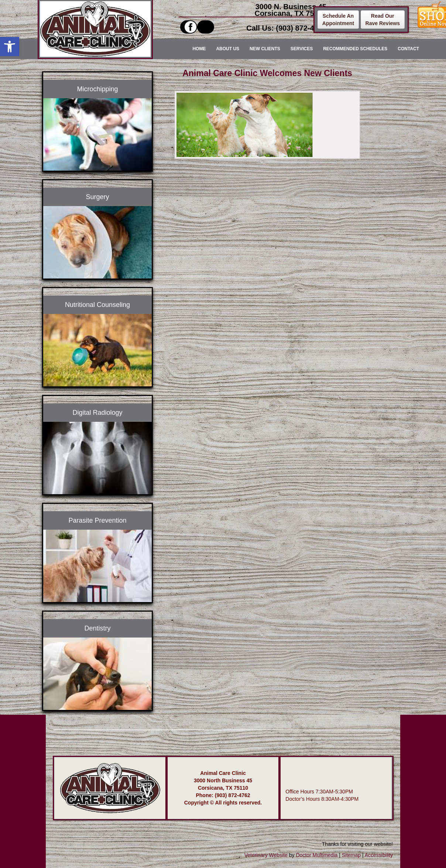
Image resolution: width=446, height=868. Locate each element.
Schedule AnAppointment (338, 20)
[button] (10, 47)
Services (302, 49)
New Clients (265, 49)
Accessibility (379, 855)
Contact (408, 49)
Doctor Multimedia (317, 855)
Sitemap (351, 855)
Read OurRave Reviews (383, 20)
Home (199, 49)
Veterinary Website (266, 855)
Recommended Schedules (355, 49)
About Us (228, 49)
